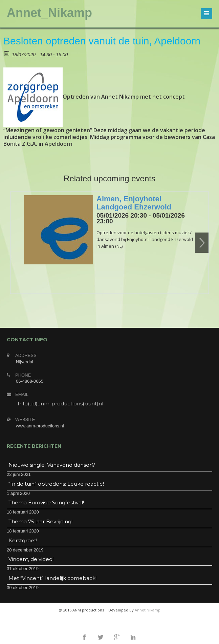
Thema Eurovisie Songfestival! (46, 502)
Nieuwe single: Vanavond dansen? (52, 465)
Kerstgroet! (23, 540)
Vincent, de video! (31, 559)
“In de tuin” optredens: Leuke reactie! (56, 484)
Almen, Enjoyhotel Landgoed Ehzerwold (134, 203)
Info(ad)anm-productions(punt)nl (60, 404)
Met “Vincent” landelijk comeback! (52, 578)
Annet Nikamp (148, 610)
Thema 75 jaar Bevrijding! (40, 521)
